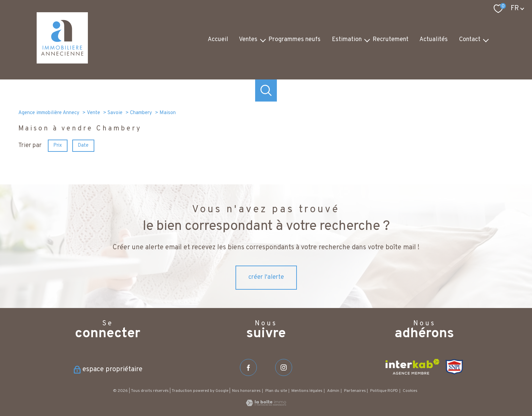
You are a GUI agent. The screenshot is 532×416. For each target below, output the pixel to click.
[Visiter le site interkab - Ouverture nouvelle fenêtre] (412, 367)
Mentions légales (307, 391)
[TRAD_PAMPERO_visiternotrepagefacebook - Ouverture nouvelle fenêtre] (248, 367)
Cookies (410, 391)
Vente (93, 113)
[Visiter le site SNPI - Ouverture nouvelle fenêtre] (454, 367)
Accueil (218, 40)
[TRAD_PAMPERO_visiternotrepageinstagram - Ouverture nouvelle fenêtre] (284, 367)
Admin (333, 391)
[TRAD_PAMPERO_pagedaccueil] (62, 62)
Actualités (434, 40)
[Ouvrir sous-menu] (263, 40)
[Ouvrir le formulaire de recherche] (266, 91)
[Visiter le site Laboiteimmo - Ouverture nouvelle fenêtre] (266, 405)
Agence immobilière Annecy (49, 113)
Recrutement (391, 40)
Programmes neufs (294, 40)
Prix (58, 145)
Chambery (141, 113)
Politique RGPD (384, 391)
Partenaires (355, 391)
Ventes (248, 40)
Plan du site (276, 391)
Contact (470, 40)
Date (83, 145)
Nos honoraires (246, 391)
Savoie (115, 113)
